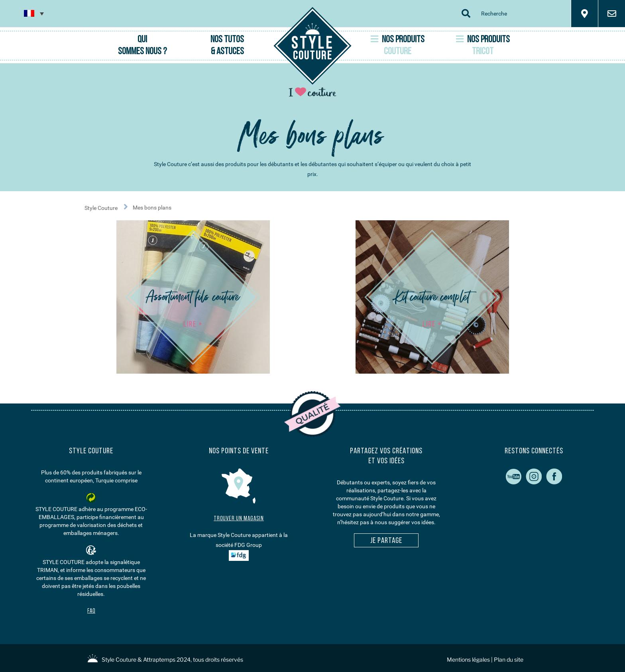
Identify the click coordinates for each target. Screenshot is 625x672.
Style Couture (109, 207)
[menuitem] (34, 13)
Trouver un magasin (239, 519)
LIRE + (193, 325)
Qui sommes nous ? (142, 46)
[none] (34, 13)
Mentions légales (468, 659)
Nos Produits (398, 46)
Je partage (386, 541)
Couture (313, 49)
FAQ (91, 611)
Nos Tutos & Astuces (227, 46)
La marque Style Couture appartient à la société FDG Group (239, 546)
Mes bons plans (152, 208)
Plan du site (509, 659)
